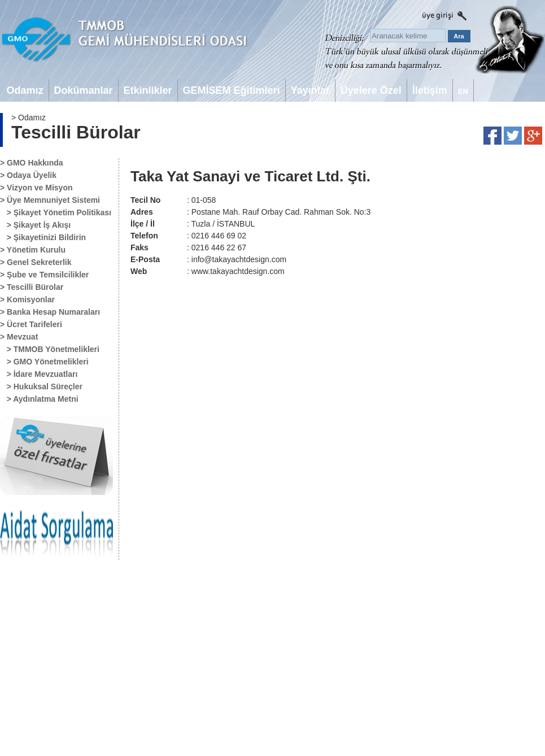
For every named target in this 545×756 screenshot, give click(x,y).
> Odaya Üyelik (28, 175)
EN (463, 91)
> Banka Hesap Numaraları (50, 312)
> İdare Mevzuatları (39, 374)
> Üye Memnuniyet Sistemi (50, 200)
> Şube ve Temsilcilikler (44, 275)
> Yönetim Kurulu (33, 250)
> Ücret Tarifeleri (31, 324)
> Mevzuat (19, 337)
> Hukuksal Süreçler (41, 386)
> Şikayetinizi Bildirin (43, 237)
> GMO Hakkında (32, 163)
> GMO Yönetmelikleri (44, 362)
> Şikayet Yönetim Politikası (56, 212)
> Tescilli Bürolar (32, 287)
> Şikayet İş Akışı (35, 225)
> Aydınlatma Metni (39, 399)
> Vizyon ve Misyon (36, 188)
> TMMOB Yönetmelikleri (50, 349)
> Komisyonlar (27, 299)
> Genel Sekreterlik (36, 262)
